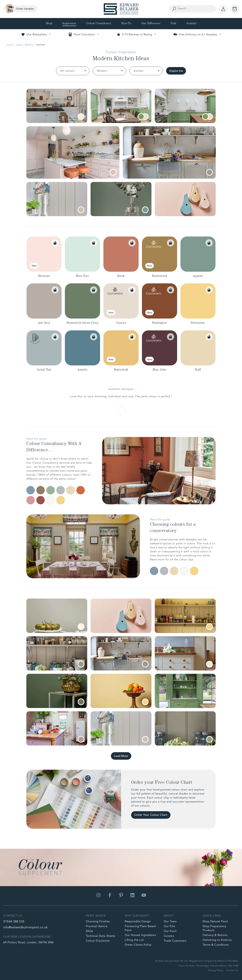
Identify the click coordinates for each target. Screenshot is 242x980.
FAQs (89, 931)
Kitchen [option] (139, 71)
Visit (174, 24)
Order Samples (19, 9)
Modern (29, 45)
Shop (49, 24)
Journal (191, 24)
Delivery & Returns (215, 935)
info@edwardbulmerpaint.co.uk (25, 927)
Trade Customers (175, 941)
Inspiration (69, 24)
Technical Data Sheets (100, 936)
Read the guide (36, 439)
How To (126, 24)
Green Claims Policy (138, 945)
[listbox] (73, 71)
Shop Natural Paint (215, 922)
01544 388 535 (14, 922)
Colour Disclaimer (98, 941)
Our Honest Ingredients (140, 935)
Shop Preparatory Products (214, 928)
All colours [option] (67, 71)
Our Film (170, 926)
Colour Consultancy (99, 24)
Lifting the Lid (134, 940)
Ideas (19, 45)
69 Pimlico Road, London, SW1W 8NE (29, 943)
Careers (169, 936)
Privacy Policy (216, 970)
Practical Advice (97, 926)
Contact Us (232, 970)
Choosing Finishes (98, 922)
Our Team (170, 922)
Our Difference (151, 24)
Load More (121, 756)
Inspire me (176, 71)
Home (10, 45)
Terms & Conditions (216, 945)
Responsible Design (138, 922)
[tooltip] (81, 117)
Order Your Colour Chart (151, 815)
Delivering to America (217, 940)
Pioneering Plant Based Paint (140, 928)
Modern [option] (102, 71)
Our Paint (170, 931)
